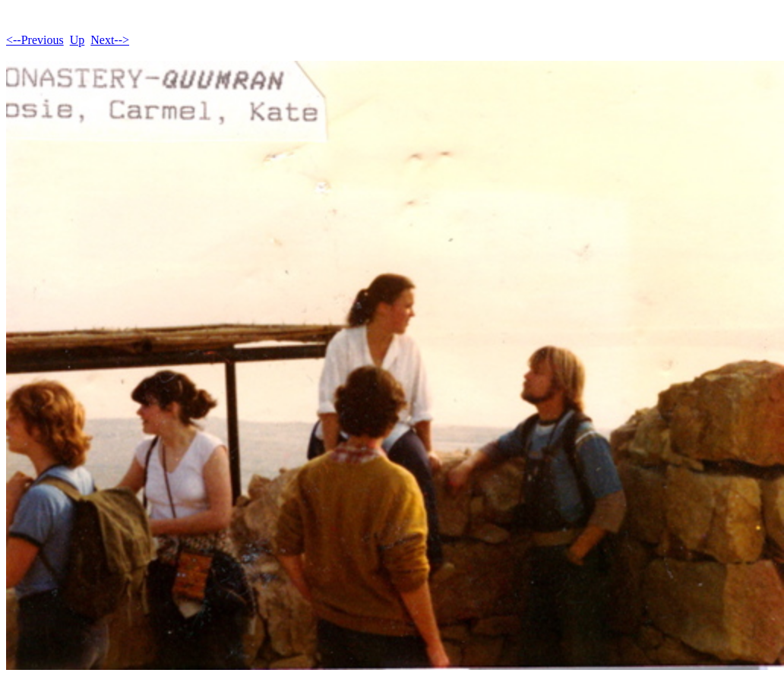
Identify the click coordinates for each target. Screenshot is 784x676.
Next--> (110, 40)
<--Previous (35, 40)
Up (77, 40)
